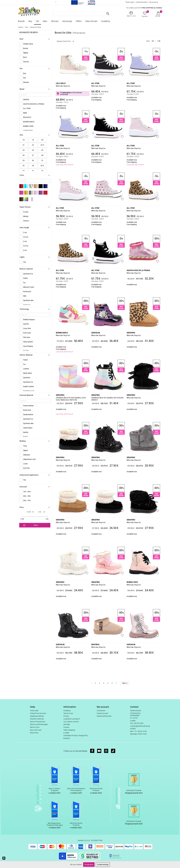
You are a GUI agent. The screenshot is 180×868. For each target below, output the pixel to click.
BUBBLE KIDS (132, 582)
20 (42, 140)
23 (24, 150)
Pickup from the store (38, 713)
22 (33, 145)
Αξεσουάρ (67, 21)
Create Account (102, 713)
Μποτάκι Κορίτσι (63, 86)
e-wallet (66, 733)
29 (24, 160)
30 (33, 160)
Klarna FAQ (34, 733)
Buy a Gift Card (36, 730)
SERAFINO (131, 333)
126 (159, 41)
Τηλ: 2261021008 (137, 723)
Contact (66, 727)
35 (33, 171)
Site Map (67, 724)
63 (153, 41)
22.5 (42, 145)
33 (33, 166)
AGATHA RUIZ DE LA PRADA (138, 270)
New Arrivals (91, 21)
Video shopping (69, 730)
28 (42, 155)
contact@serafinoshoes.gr (140, 726)
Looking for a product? (72, 719)
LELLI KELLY (61, 83)
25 (42, 150)
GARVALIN (96, 333)
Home (20, 27)
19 (33, 140)
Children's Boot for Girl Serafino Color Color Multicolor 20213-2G (71, 399)
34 (24, 171)
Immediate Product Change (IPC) (76, 736)
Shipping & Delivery (37, 716)
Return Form (35, 727)
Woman (55, 21)
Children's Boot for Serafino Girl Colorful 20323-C (107, 399)
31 (42, 160)
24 (33, 150)
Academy (106, 21)
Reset (31, 525)
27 (33, 155)
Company (67, 711)
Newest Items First (65, 41)
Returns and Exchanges (39, 724)
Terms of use (68, 713)
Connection (101, 711)
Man (45, 21)
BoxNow (67, 738)
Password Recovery (104, 716)
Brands (21, 21)
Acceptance (89, 865)
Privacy (66, 716)
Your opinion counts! (71, 722)
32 (24, 166)
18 (24, 140)
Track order (130, 2)
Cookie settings (103, 865)
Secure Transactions (38, 722)
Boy (30, 21)
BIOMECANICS (62, 333)
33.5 (42, 166)
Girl (37, 21)
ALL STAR (95, 83)
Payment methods (37, 719)
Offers (79, 21)
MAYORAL (95, 644)
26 (24, 155)
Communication (142, 2)
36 (42, 171)
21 (24, 145)
